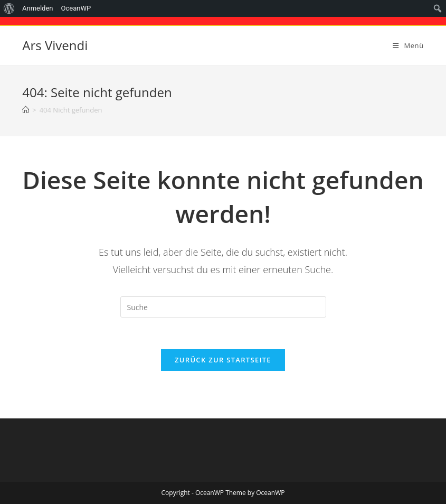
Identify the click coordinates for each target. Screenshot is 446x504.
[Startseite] (26, 110)
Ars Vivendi (55, 45)
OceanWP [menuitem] (76, 8)
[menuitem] (9, 8)
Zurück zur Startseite (223, 360)
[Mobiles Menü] (408, 45)
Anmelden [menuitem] (38, 8)
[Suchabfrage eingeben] (223, 307)
